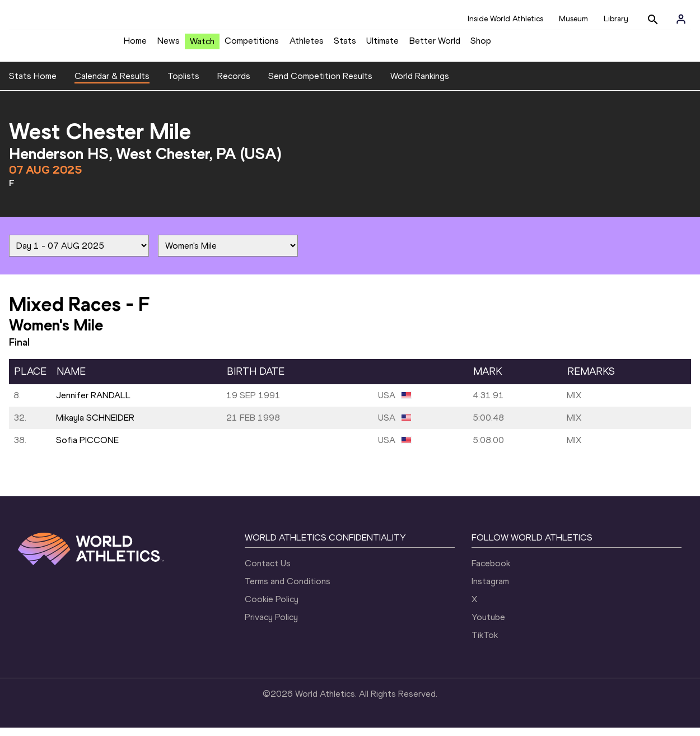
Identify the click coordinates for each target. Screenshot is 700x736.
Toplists (183, 84)
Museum (573, 19)
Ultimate (382, 45)
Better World (435, 45)
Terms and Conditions (288, 590)
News (169, 45)
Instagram (490, 590)
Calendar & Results (112, 84)
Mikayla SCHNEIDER (95, 426)
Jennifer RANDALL (93, 404)
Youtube (488, 625)
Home (135, 45)
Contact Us (268, 572)
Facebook (491, 572)
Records (234, 84)
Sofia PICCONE (87, 448)
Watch (202, 46)
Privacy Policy (271, 625)
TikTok (485, 643)
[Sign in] (681, 19)
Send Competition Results (320, 84)
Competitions (252, 45)
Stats (345, 45)
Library (616, 19)
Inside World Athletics (505, 19)
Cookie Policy (272, 607)
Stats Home (33, 84)
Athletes (307, 45)
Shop (481, 45)
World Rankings (420, 84)
